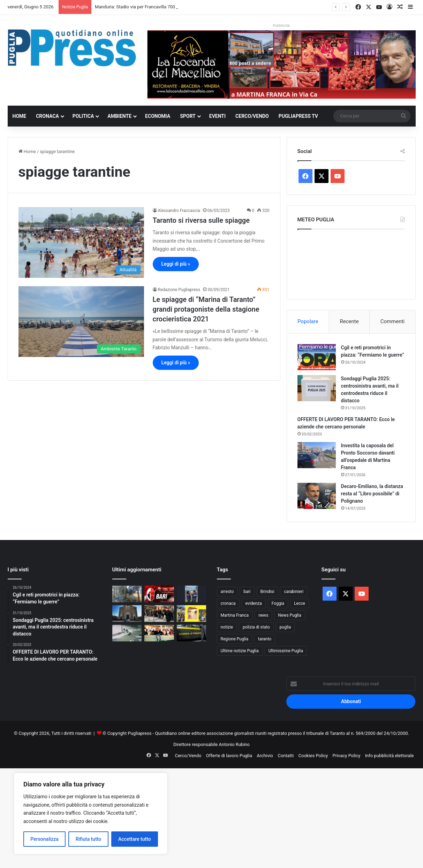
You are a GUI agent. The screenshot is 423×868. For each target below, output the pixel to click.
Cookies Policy (313, 756)
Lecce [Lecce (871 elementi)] (300, 603)
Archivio (265, 756)
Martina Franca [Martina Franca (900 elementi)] (235, 615)
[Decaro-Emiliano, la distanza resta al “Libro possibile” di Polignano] (317, 496)
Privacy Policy (346, 756)
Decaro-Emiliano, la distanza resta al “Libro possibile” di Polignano (372, 494)
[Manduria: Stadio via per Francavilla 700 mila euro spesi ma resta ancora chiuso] (127, 594)
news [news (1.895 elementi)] (263, 615)
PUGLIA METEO (351, 262)
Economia (158, 116)
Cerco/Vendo (252, 116)
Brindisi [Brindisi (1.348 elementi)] (267, 592)
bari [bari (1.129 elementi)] (247, 592)
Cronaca (47, 116)
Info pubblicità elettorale (390, 756)
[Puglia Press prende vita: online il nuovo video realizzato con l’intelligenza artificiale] (159, 633)
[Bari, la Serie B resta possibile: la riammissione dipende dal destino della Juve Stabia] (159, 594)
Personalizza (44, 839)
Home (20, 116)
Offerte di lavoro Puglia (229, 756)
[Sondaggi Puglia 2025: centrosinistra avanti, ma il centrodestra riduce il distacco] (317, 388)
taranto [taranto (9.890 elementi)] (265, 639)
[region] (91, 813)
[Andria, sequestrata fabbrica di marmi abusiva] (192, 633)
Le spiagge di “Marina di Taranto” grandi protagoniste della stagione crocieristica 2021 (206, 309)
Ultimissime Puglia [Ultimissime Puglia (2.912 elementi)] (286, 651)
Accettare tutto (135, 839)
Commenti (392, 321)
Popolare (308, 321)
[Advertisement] (209, 817)
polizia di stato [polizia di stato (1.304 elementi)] (256, 627)
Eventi (217, 116)
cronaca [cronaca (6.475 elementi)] (228, 603)
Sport (188, 116)
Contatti (286, 756)
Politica (83, 116)
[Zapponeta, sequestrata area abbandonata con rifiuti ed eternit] (192, 594)
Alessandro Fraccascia (179, 211)
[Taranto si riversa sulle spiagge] (81, 242)
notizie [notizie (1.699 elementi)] (227, 627)
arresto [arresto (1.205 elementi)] (227, 592)
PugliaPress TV (298, 116)
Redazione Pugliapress (179, 290)
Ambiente (119, 116)
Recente (349, 321)
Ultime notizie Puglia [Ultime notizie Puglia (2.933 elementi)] (240, 651)
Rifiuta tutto (89, 839)
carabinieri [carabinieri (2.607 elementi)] (294, 592)
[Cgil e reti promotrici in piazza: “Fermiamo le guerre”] (317, 357)
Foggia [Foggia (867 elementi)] (278, 603)
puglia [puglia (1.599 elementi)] (285, 627)
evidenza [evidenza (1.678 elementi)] (254, 603)
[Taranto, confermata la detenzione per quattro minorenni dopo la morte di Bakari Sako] (127, 633)
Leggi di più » (176, 264)
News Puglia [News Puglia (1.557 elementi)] (289, 615)
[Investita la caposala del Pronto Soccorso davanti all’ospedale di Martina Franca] (317, 455)
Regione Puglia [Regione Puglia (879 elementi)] (235, 639)
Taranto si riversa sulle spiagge (201, 220)
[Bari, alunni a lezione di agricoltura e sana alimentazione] (192, 614)
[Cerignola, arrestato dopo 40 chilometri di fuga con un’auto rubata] (127, 614)
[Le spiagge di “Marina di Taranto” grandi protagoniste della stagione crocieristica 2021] (81, 322)
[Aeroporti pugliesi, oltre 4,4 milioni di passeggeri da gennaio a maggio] (159, 614)
